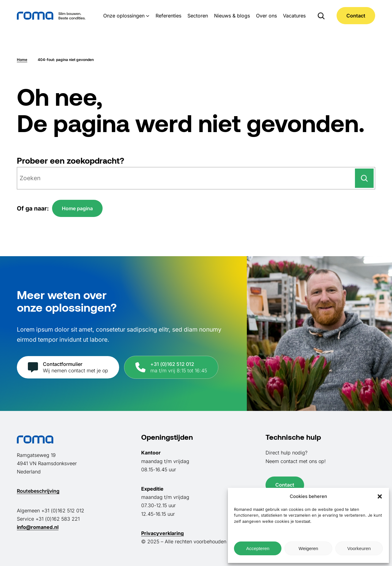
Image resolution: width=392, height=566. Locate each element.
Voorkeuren (359, 548)
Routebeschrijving (38, 491)
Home (22, 60)
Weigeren (308, 548)
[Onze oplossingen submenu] (148, 16)
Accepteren (258, 548)
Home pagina (77, 208)
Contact (356, 16)
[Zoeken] (364, 178)
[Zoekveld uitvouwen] (321, 16)
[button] (380, 496)
